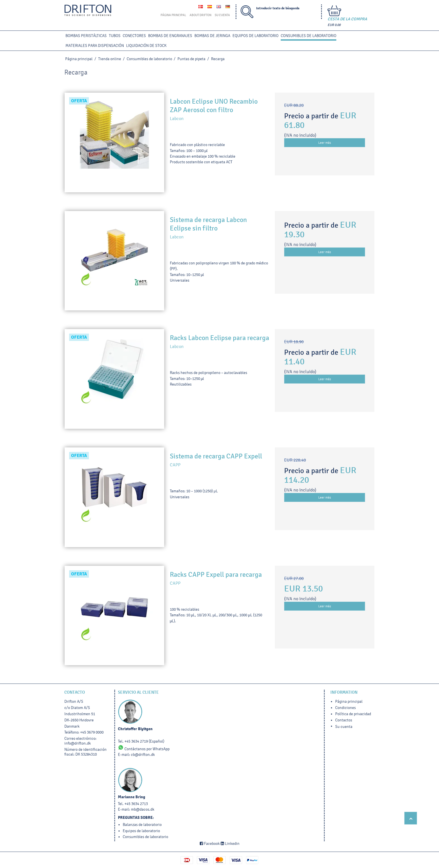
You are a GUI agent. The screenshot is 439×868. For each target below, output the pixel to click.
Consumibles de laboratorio (309, 36)
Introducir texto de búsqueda (278, 8)
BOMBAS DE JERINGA (212, 36)
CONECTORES (134, 36)
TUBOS (115, 36)
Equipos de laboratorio (255, 36)
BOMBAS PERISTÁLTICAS (86, 36)
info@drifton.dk (78, 743)
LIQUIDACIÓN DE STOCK (146, 46)
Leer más (325, 143)
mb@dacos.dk (143, 809)
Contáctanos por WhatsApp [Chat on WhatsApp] (144, 749)
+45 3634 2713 (136, 804)
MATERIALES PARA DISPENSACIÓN (95, 46)
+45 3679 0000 (92, 732)
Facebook (210, 844)
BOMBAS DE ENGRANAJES (170, 36)
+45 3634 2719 (136, 741)
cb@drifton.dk (143, 755)
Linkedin (230, 844)
